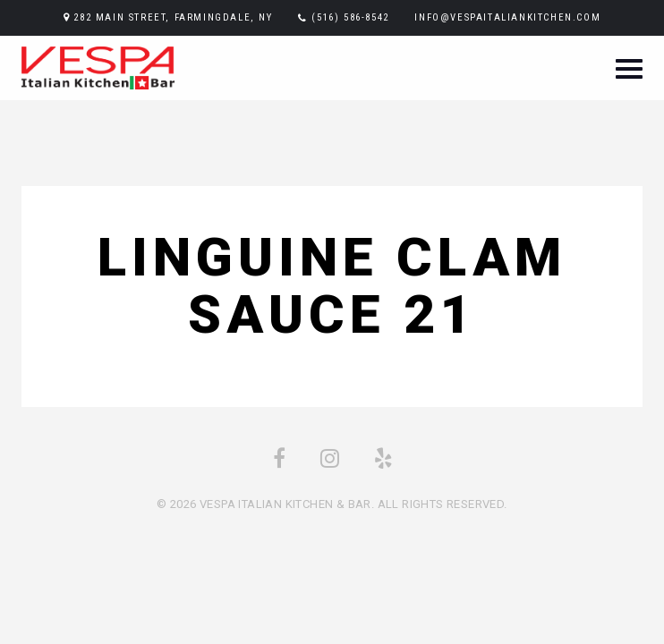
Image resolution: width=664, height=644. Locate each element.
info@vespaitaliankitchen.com (507, 17)
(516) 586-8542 (350, 17)
